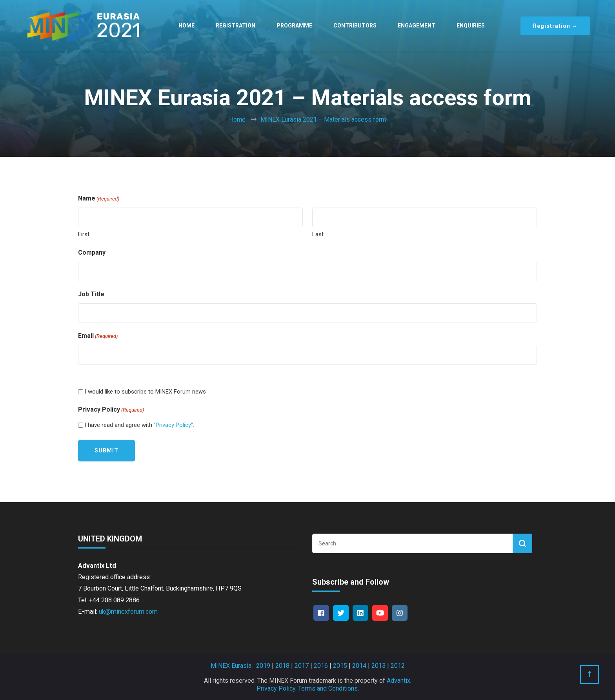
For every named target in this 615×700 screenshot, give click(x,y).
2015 (340, 666)
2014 (359, 666)
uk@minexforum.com (128, 612)
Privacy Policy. (277, 688)
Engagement (417, 26)
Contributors (355, 26)
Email (98, 336)
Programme (294, 26)
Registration (236, 26)
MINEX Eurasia (231, 666)
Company (92, 252)
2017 (302, 666)
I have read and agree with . (139, 425)
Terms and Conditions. (328, 688)
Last (318, 234)
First (84, 234)
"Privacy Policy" (173, 425)
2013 (378, 666)
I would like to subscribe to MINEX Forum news (145, 392)
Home (187, 26)
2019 (263, 666)
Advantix (398, 681)
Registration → (555, 26)
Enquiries (471, 26)
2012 (398, 666)
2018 (282, 666)
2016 (321, 666)
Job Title (91, 294)
